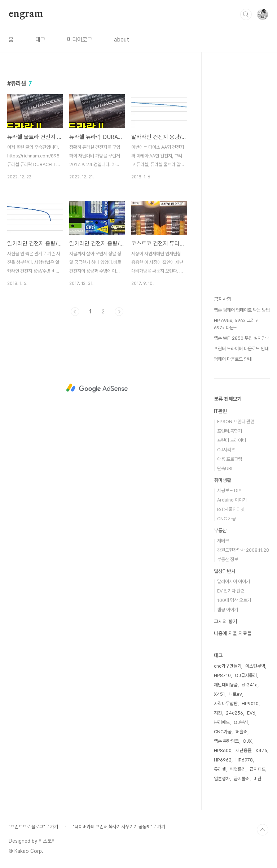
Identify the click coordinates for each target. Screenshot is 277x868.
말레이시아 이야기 (234, 581)
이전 (75, 312)
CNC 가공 (227, 519)
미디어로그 (80, 40)
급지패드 (258, 769)
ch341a (250, 685)
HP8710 (222, 675)
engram (26, 14)
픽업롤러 (238, 769)
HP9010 (250, 704)
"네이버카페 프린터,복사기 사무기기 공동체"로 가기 (119, 827)
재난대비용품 (226, 685)
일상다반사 (225, 571)
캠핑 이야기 (228, 610)
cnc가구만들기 (228, 666)
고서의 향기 (225, 621)
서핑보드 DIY (229, 491)
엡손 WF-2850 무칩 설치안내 (242, 338)
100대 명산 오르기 (234, 600)
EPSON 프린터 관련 (236, 422)
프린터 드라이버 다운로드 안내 (241, 349)
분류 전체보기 (228, 399)
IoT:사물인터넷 (231, 509)
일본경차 (222, 779)
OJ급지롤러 (246, 675)
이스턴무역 (255, 666)
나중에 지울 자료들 (233, 633)
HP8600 (223, 750)
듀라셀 (220, 769)
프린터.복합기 (230, 431)
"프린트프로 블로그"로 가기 (33, 827)
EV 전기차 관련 (231, 591)
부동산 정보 (228, 559)
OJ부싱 (241, 722)
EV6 (251, 713)
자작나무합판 (226, 704)
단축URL (225, 468)
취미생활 (223, 480)
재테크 (223, 541)
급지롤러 (242, 779)
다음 (119, 312)
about (122, 40)
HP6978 (244, 760)
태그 (40, 40)
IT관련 (220, 411)
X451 (219, 694)
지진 (218, 713)
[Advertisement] (97, 388)
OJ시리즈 (226, 450)
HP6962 (223, 760)
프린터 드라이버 (232, 440)
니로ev (235, 694)
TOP (263, 830)
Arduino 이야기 (232, 500)
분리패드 (222, 722)
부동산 (220, 530)
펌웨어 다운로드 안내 (233, 359)
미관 (258, 779)
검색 (246, 14)
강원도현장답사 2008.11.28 (243, 550)
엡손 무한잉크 (226, 741)
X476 (261, 750)
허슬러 (241, 732)
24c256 (234, 713)
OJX (247, 741)
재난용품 (243, 750)
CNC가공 (223, 732)
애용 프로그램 (230, 459)
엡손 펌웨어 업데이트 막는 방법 (242, 310)
